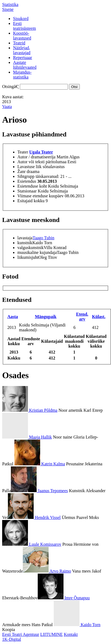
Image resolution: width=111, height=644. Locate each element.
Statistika (10, 4)
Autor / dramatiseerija (36, 157)
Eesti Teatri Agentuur (21, 634)
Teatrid (19, 43)
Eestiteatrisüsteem (24, 26)
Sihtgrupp (26, 176)
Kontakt (71, 634)
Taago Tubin (43, 238)
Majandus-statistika (22, 75)
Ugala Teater (41, 152)
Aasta (13, 317)
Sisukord (21, 19)
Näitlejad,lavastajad (22, 50)
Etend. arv (82, 317)
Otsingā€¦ (10, 86)
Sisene (8, 9)
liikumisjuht (28, 257)
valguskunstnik (31, 248)
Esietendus (27, 181)
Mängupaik (46, 317)
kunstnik (25, 243)
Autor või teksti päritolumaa (42, 162)
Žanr (21, 171)
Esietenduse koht (32, 186)
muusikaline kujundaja (37, 252)
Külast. (99, 317)
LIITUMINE (51, 634)
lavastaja (25, 238)
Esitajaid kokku (31, 201)
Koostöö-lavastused (22, 36)
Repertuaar (23, 58)
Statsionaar (27, 191)
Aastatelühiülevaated (25, 65)
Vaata (7, 107)
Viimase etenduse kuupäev (41, 196)
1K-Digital (12, 639)
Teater (23, 152)
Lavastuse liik (29, 167)
